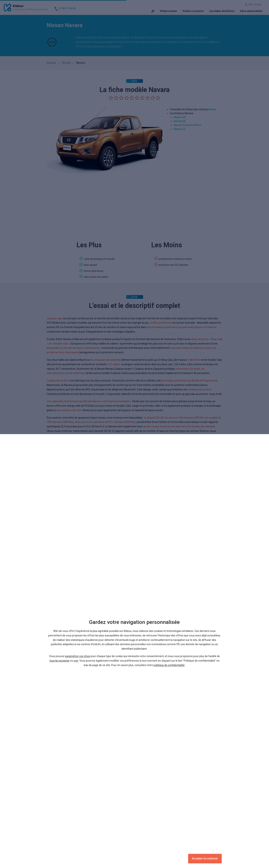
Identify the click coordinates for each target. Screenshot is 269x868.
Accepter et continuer (205, 858)
